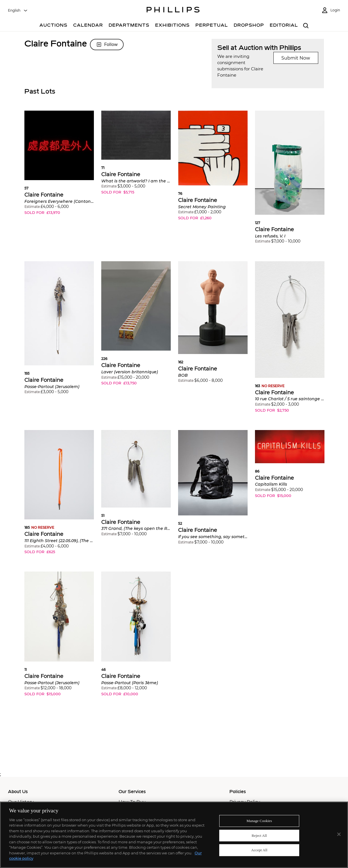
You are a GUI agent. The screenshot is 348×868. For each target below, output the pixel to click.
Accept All (259, 850)
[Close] (339, 834)
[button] (59, 167)
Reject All (259, 836)
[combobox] (18, 10)
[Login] (331, 10)
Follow (107, 45)
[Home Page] (173, 10)
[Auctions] (53, 26)
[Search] (306, 26)
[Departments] (129, 26)
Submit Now (296, 58)
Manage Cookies (259, 821)
